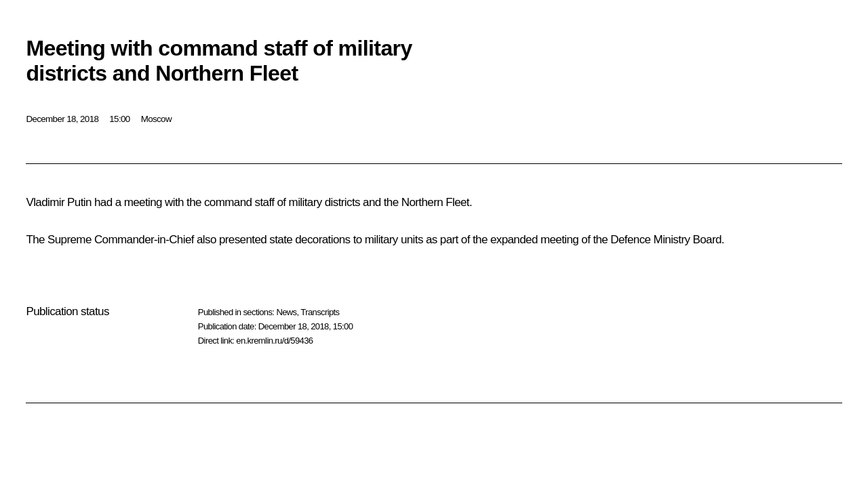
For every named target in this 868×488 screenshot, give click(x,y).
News (286, 312)
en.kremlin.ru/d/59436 (274, 341)
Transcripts (320, 312)
